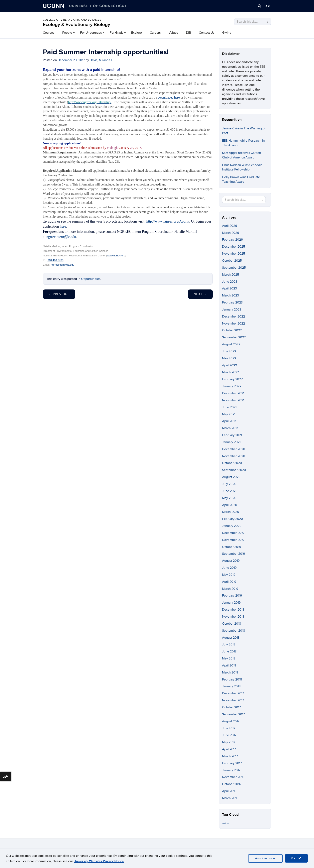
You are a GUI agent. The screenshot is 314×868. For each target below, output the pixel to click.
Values (173, 33)
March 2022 (230, 372)
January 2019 (231, 603)
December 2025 (233, 247)
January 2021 (231, 442)
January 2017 (231, 770)
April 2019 (229, 582)
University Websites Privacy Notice (99, 861)
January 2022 (232, 386)
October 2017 (231, 707)
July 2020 (229, 484)
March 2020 (231, 512)
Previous (59, 294)
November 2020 (234, 456)
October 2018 (231, 624)
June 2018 (229, 651)
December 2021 (233, 393)
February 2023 (232, 302)
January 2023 (232, 309)
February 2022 (232, 379)
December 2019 (233, 533)
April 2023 (229, 288)
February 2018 (232, 679)
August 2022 (231, 344)
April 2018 (229, 665)
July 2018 (229, 644)
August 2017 (231, 721)
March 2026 (230, 233)
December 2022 (233, 317)
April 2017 (229, 749)
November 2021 (233, 400)
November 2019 (233, 540)
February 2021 (232, 435)
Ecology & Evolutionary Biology (76, 25)
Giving (227, 33)
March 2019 (230, 589)
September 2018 (233, 631)
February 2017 (232, 763)
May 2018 (229, 658)
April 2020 (230, 505)
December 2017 (233, 693)
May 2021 (229, 414)
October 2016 (231, 784)
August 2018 (231, 638)
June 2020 (230, 491)
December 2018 (233, 610)
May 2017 (229, 742)
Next (200, 294)
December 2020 (234, 449)
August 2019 (231, 561)
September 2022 (234, 337)
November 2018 (233, 617)
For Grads (116, 33)
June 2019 (229, 568)
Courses (49, 33)
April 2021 (229, 421)
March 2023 (230, 295)
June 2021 (229, 407)
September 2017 (233, 714)
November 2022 (233, 324)
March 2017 (230, 756)
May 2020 (229, 498)
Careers (155, 33)
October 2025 (232, 261)
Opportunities (91, 279)
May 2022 (229, 358)
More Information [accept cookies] (265, 858)
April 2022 (229, 365)
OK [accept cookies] (296, 858)
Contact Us (207, 33)
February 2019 (232, 596)
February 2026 (232, 240)
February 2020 (232, 519)
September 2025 (234, 268)
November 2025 (233, 254)
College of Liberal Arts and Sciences (72, 20)
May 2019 (229, 575)
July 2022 (229, 351)
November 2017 (233, 700)
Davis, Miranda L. (102, 60)
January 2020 (232, 526)
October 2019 (231, 547)
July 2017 (229, 728)
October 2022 (232, 330)
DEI (188, 33)
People (67, 33)
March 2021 (230, 428)
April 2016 (229, 791)
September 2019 (233, 554)
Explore (136, 33)
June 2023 (230, 282)
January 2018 (231, 686)
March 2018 (230, 672)
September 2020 (234, 470)
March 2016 (230, 798)
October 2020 (232, 463)
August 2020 (231, 477)
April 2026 (229, 226)
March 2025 (230, 275)
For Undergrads (91, 33)
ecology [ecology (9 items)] (226, 823)
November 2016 (233, 777)
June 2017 (229, 735)
